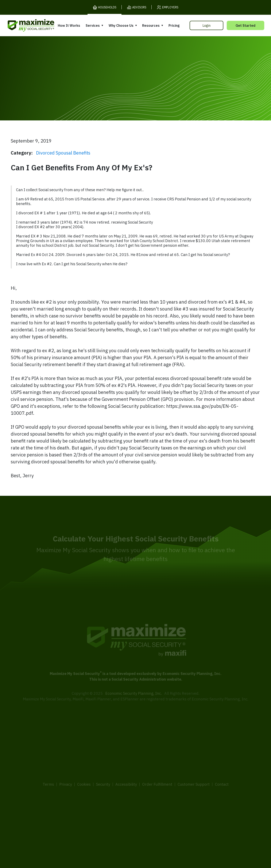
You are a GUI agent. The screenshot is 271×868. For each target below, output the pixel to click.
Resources (151, 25)
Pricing (174, 25)
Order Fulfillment (157, 771)
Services (93, 25)
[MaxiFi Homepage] (22, 25)
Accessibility (126, 771)
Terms (48, 771)
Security (103, 771)
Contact (222, 771)
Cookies (84, 771)
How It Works (69, 25)
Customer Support (194, 771)
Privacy (66, 771)
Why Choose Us (121, 25)
